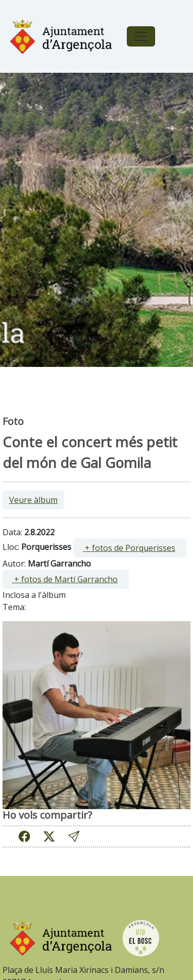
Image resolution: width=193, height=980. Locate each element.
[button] (74, 836)
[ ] (130, 548)
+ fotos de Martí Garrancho (65, 579)
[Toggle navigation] (141, 36)
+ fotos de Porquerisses (129, 548)
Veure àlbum (33, 500)
